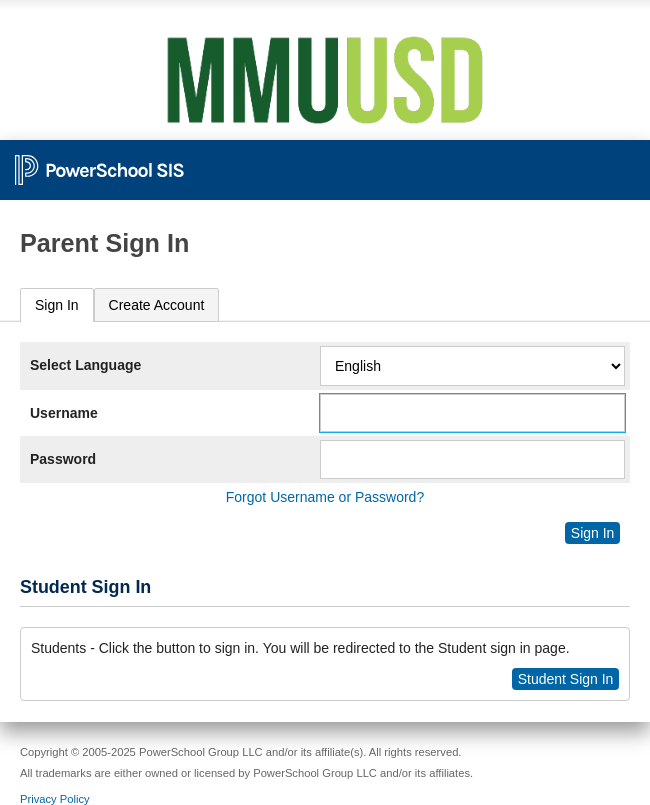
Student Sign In (566, 679)
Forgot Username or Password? (325, 497)
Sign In (57, 305)
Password (63, 459)
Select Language (85, 365)
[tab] (57, 305)
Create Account (157, 305)
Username (64, 413)
